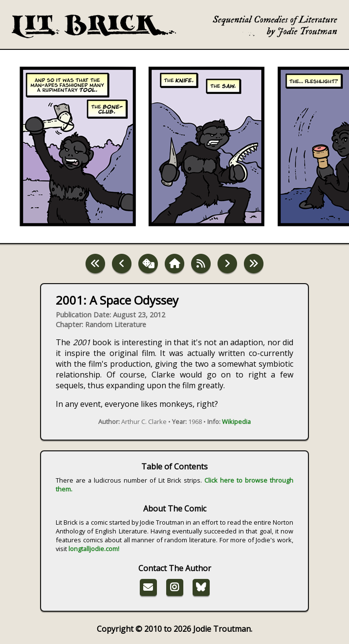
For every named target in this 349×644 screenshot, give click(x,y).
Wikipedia (236, 422)
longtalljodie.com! (94, 549)
